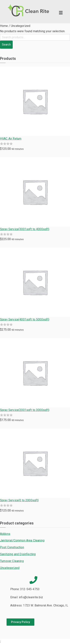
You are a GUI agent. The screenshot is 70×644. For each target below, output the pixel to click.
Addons (5, 534)
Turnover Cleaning (12, 561)
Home (4, 26)
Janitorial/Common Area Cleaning (22, 540)
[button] (61, 13)
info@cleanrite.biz (31, 597)
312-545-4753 (30, 589)
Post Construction (12, 547)
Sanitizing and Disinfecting (18, 554)
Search (6, 45)
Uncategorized (10, 568)
